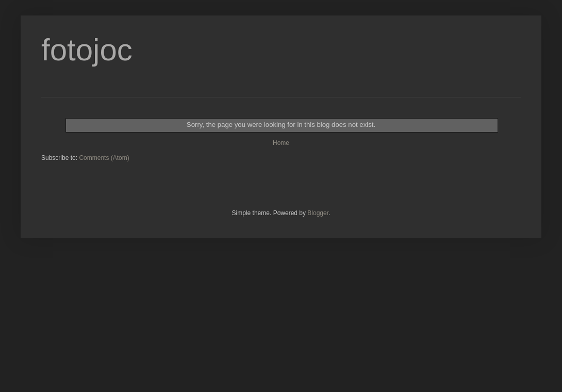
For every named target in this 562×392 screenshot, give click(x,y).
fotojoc (87, 50)
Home (281, 143)
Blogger (318, 213)
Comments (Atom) (104, 158)
